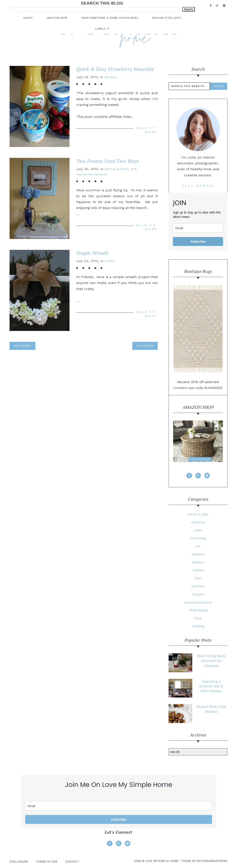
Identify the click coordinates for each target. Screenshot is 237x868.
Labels (100, 29)
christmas (198, 522)
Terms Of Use (47, 862)
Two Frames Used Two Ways (108, 161)
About (28, 18)
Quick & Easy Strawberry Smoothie (115, 69)
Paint (198, 578)
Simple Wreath (92, 253)
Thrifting (198, 626)
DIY (133, 169)
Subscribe (198, 241)
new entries (22, 346)
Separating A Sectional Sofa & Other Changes (211, 686)
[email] (198, 228)
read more (198, 186)
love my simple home (162, 861)
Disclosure (19, 862)
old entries (145, 346)
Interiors (198, 562)
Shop (198, 618)
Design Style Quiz (167, 18)
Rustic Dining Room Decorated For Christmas (211, 661)
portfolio (198, 586)
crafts (110, 261)
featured (198, 554)
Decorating (198, 538)
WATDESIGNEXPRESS (212, 861)
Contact (72, 862)
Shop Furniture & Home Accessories (110, 18)
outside (198, 570)
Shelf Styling (198, 610)
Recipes (111, 77)
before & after (117, 169)
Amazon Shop (57, 18)
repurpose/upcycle (92, 174)
